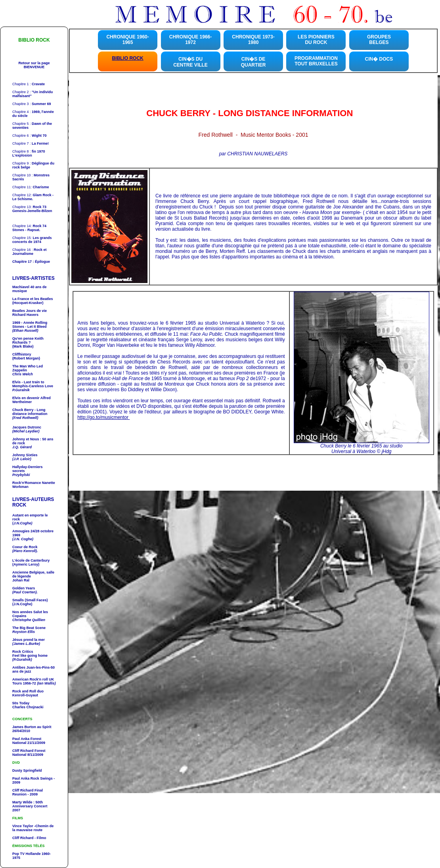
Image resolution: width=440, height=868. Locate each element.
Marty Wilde (23, 802)
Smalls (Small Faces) (30, 600)
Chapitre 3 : (32, 104)
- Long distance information (30, 412)
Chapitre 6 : (29, 136)
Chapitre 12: (33, 197)
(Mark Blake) (23, 346)
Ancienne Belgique (28, 572)
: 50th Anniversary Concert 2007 (30, 806)
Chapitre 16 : (30, 252)
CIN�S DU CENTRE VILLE (190, 62)
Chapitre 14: (29, 226)
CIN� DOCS (379, 59)
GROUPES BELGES (379, 40)
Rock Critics (23, 652)
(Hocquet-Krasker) (28, 303)
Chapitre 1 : (29, 84)
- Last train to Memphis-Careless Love (33, 384)
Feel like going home (30, 658)
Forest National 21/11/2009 (29, 741)
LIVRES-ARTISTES (33, 278)
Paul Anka (21, 739)
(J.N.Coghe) (22, 604)
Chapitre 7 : (31, 143)
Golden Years (24, 588)
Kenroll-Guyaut (28, 693)
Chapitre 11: (31, 187)
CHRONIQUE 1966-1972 (190, 40)
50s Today (21, 703)
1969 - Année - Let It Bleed (30, 325)
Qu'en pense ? (28, 340)
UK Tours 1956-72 (34, 681)
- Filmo (40, 838)
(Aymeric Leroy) (26, 564)
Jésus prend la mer (29, 640)
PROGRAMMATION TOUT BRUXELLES (316, 61)
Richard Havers (30, 313)
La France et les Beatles (33, 299)
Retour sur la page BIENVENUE (34, 65)
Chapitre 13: (29, 207)
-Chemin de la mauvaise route (33, 828)
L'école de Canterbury (31, 560)
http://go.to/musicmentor (103, 417)
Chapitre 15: (32, 240)
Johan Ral (21, 580)
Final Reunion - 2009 (28, 792)
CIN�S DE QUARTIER (253, 62)
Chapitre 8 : (29, 153)
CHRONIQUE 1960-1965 (127, 40)
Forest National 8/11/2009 (29, 753)
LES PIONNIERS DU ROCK (316, 40)
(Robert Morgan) (26, 358)
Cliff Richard (23, 790)
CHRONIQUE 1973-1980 (253, 40)
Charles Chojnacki (28, 707)
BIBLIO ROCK (127, 58)
